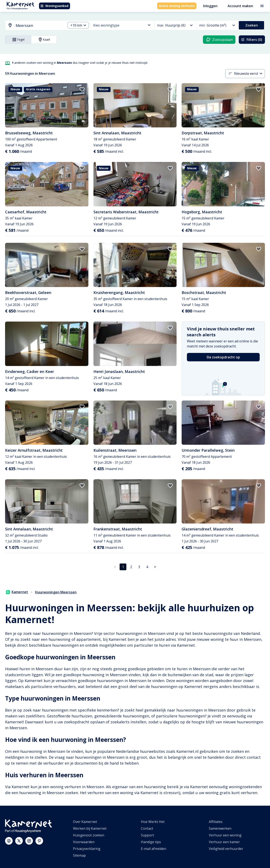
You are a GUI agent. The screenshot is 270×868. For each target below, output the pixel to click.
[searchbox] (39, 26)
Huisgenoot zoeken (89, 835)
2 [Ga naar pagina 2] (131, 567)
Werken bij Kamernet (90, 828)
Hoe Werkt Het (153, 822)
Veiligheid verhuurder (226, 849)
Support (147, 835)
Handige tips (151, 842)
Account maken (240, 6)
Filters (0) (251, 40)
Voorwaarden (84, 842)
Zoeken (252, 25)
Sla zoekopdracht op (223, 357)
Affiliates (216, 822)
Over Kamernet (85, 822)
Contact (147, 828)
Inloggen (210, 6)
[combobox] (33, 26)
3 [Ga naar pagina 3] (139, 567)
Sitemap (79, 855)
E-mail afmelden (154, 849)
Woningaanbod (54, 6)
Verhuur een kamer (224, 842)
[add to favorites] (82, 89)
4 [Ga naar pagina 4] (147, 567)
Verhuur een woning (225, 835)
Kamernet (17, 592)
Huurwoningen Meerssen (56, 592)
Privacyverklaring (87, 849)
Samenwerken (220, 828)
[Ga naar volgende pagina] (155, 567)
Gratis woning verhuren (177, 6)
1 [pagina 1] (123, 567)
